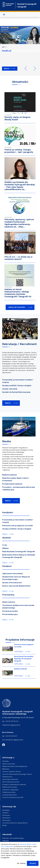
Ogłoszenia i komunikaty (13, 573)
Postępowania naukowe (12, 484)
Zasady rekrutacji (10, 389)
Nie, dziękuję (21, 864)
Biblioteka (6, 769)
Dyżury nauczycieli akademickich (16, 586)
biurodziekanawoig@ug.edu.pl (13, 740)
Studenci (7, 566)
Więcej (7, 69)
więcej (8, 403)
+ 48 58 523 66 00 (11, 721)
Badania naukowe (9, 475)
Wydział (6, 538)
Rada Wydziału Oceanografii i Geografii (19, 552)
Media (4, 825)
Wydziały (6, 761)
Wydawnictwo (7, 777)
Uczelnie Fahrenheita (10, 795)
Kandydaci (8, 512)
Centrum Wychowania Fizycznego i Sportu (17, 774)
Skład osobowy (9, 602)
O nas (5, 545)
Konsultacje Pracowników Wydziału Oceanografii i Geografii (24, 659)
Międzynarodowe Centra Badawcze (15, 766)
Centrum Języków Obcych (12, 771)
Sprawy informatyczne (12, 583)
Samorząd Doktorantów (11, 782)
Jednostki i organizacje (10, 790)
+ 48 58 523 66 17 (11, 736)
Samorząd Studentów (10, 779)
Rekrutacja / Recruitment (19, 344)
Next (34, 68)
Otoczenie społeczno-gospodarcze (15, 823)
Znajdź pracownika (9, 792)
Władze (5, 548)
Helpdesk (6, 841)
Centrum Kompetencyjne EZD (13, 797)
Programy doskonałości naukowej (14, 784)
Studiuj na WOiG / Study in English (17, 386)
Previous (27, 68)
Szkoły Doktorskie (9, 764)
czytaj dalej (19, 652)
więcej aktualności (17, 307)
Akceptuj (33, 864)
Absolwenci (6, 818)
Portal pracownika (10, 611)
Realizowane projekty (10, 787)
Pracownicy (8, 595)
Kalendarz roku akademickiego (13, 838)
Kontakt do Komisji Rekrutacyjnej (16, 392)
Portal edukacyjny (10, 614)
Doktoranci (6, 815)
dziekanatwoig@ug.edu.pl (11, 725)
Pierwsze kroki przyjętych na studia (17, 526)
